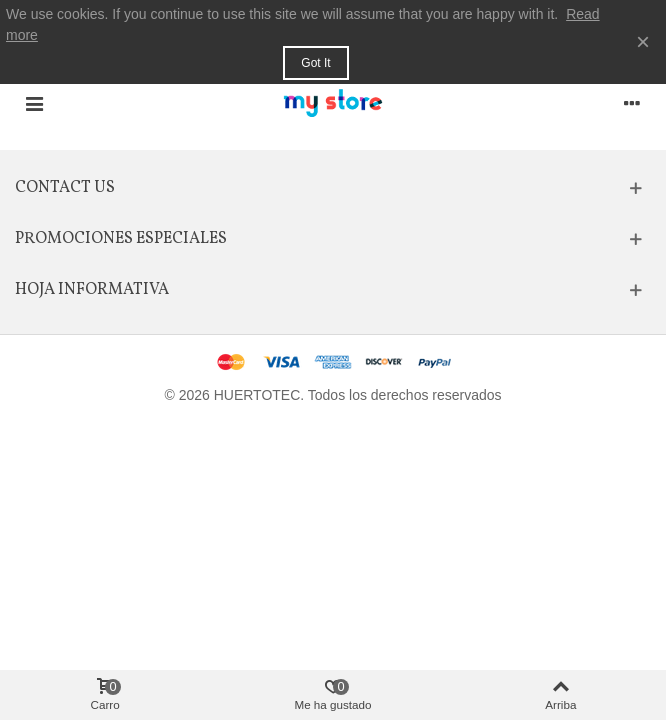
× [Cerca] (643, 41)
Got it (315, 63)
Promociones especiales (121, 239)
